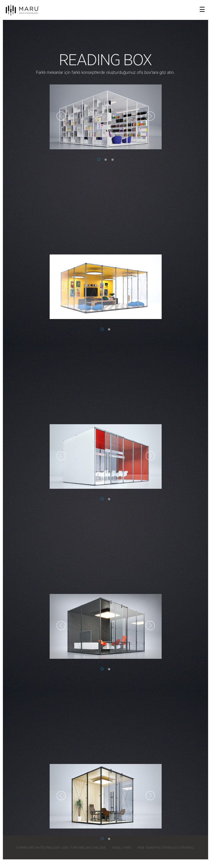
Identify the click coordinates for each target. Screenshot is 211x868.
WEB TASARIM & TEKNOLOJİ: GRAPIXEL (166, 848)
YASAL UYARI (122, 848)
